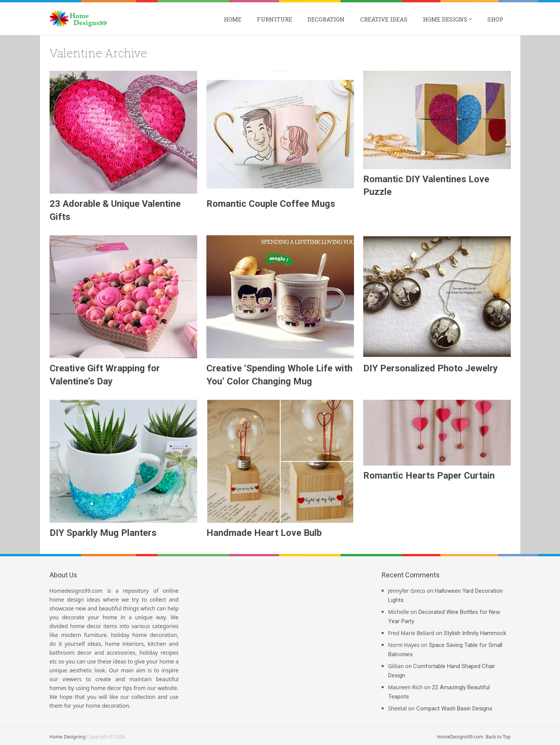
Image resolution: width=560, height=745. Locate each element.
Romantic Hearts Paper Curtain (429, 476)
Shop (495, 19)
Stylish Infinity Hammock (475, 633)
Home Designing (68, 737)
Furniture (274, 19)
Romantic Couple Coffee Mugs (271, 204)
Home (233, 19)
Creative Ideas (384, 19)
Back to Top (498, 737)
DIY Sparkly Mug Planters (103, 533)
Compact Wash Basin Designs (454, 708)
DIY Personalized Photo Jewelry (430, 368)
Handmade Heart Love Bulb (264, 533)
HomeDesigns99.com (460, 737)
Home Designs (445, 19)
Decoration (326, 19)
